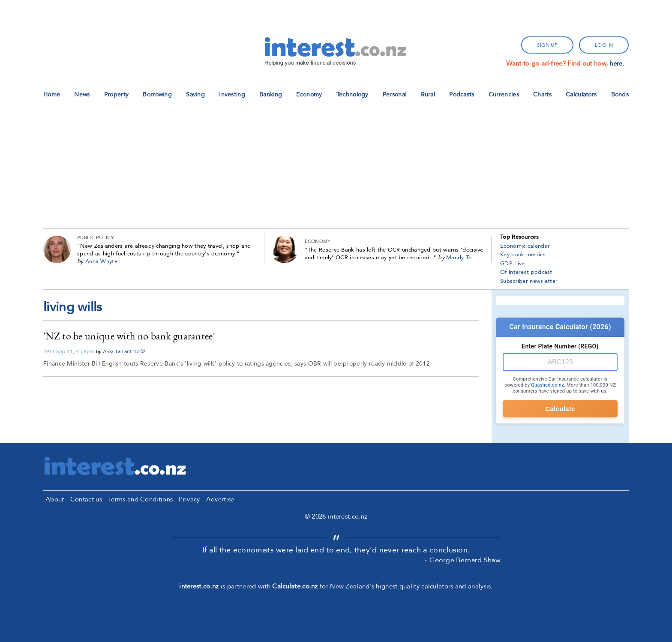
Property (116, 94)
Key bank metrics (523, 255)
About (55, 499)
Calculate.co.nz (295, 586)
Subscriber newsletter (529, 281)
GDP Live (512, 264)
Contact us (86, 499)
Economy (309, 94)
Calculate (560, 409)
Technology (352, 94)
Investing (232, 94)
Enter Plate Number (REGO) (560, 346)
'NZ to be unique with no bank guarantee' (129, 336)
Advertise (220, 499)
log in (604, 45)
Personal (394, 94)
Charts (542, 94)
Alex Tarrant (117, 351)
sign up (547, 45)
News (82, 94)
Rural (428, 94)
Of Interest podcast (526, 272)
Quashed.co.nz (547, 385)
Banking (271, 94)
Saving (195, 94)
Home (52, 94)
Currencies (504, 94)
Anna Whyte (101, 261)
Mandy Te (459, 258)
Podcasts (462, 94)
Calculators (581, 94)
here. (617, 63)
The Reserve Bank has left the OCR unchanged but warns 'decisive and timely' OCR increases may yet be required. (394, 254)
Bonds (620, 94)
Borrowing (157, 94)
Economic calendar (525, 246)
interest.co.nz (199, 586)
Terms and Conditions (140, 499)
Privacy (189, 499)
